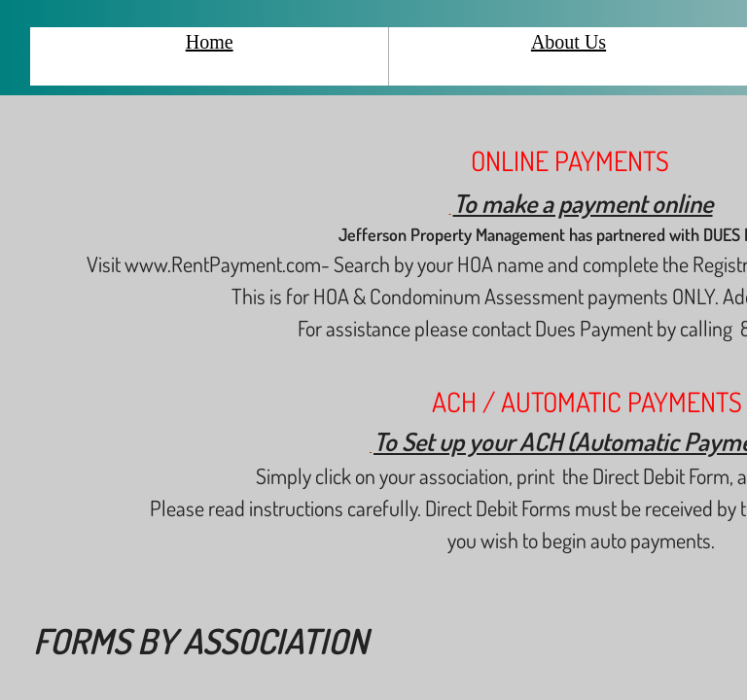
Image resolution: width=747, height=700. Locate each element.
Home (210, 42)
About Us (569, 42)
